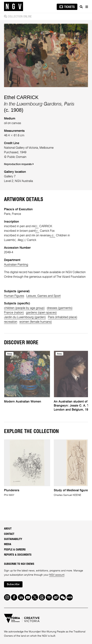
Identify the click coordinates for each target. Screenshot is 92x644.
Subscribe (13, 584)
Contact (9, 534)
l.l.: (37, 226)
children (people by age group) (24, 308)
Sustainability (13, 539)
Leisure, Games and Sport (44, 296)
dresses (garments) (60, 308)
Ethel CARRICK (21, 97)
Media (8, 544)
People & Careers (15, 550)
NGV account (57, 575)
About (8, 529)
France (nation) (14, 313)
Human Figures (14, 296)
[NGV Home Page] (14, 7)
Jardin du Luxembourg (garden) (25, 317)
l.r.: (37, 231)
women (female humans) (36, 322)
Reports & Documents (18, 555)
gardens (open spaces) (41, 313)
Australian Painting (16, 265)
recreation (11, 322)
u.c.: (52, 236)
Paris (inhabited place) (63, 317)
